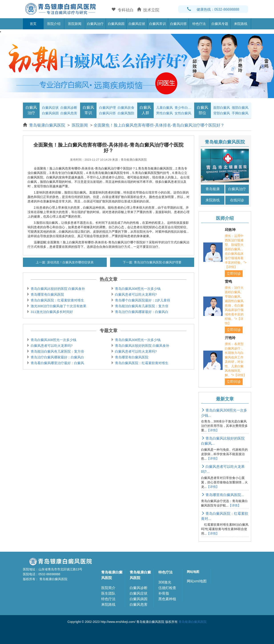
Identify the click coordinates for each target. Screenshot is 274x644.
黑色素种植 (167, 599)
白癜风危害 (69, 113)
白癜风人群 (145, 110)
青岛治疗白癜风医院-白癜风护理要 (157, 262)
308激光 (165, 582)
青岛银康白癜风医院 (48, 125)
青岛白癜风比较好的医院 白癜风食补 (57, 289)
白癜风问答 (178, 24)
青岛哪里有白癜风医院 (47, 294)
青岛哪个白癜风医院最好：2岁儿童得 (142, 300)
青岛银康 (213, 189)
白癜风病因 (116, 24)
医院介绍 (54, 24)
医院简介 (108, 588)
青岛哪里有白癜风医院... (223, 495)
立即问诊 (234, 274)
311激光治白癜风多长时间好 (51, 312)
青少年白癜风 (183, 108)
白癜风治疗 (95, 24)
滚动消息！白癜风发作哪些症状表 (70, 262)
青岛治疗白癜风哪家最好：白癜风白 (141, 312)
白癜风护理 (108, 108)
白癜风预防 (126, 113)
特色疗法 (199, 24)
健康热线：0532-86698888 (213, 9)
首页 (33, 24)
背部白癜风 (222, 113)
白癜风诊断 (69, 108)
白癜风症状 (137, 24)
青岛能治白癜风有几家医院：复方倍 (141, 306)
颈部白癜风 (240, 108)
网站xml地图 (197, 581)
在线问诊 (237, 200)
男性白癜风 (164, 113)
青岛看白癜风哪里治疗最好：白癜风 (57, 363)
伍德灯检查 (167, 588)
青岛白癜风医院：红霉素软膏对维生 (57, 300)
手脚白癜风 (240, 113)
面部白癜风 (222, 108)
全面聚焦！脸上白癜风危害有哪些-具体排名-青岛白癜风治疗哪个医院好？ (159, 125)
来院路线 (241, 24)
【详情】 (213, 430)
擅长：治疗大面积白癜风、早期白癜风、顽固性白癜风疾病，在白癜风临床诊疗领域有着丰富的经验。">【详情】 (234, 305)
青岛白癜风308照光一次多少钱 (137, 289)
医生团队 (108, 593)
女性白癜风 (183, 113)
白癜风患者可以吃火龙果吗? (136, 294)
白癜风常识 (158, 24)
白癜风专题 (220, 24)
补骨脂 (164, 593)
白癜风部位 (202, 110)
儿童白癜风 (164, 108)
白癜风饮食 (126, 108)
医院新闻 (75, 24)
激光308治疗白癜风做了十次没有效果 (58, 306)
